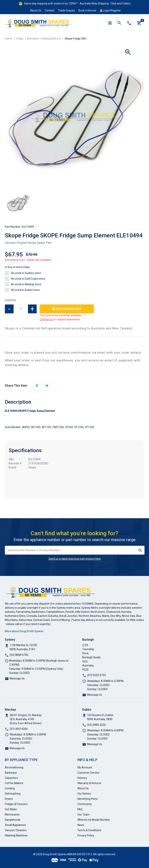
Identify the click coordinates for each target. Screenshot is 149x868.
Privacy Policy (86, 835)
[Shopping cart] (139, 23)
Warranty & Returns (89, 783)
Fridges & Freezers (16, 804)
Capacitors (11, 778)
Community (85, 804)
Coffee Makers (14, 783)
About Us (36, 10)
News (81, 825)
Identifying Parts (87, 799)
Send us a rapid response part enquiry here (75, 559)
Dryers (9, 799)
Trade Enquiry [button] (66, 10)
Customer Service (88, 773)
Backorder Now (67, 309)
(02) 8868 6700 (19, 655)
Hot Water (11, 809)
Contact (50, 10)
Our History (84, 794)
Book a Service (87, 10)
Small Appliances (15, 825)
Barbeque (11, 773)
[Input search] (71, 550)
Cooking (10, 788)
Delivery (82, 778)
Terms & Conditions (89, 830)
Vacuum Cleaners (16, 830)
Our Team (84, 815)
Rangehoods (13, 820)
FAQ (80, 809)
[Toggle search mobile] (119, 23)
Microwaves (12, 815)
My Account (85, 767)
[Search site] (140, 550)
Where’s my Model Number (94, 820)
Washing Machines (16, 835)
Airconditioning (14, 767)
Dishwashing (13, 794)
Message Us (17, 678)
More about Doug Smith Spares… (25, 631)
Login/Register (110, 10)
